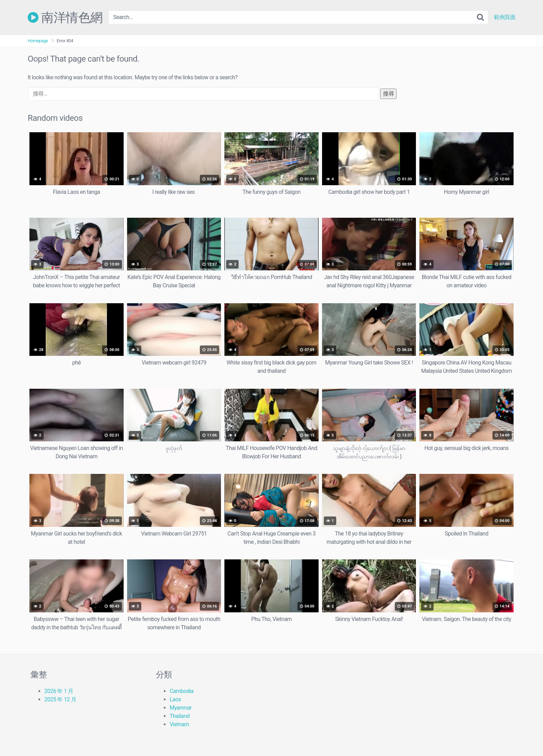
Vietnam (179, 724)
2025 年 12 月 (60, 699)
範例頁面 (505, 17)
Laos (175, 699)
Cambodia (182, 691)
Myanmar (181, 708)
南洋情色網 (65, 17)
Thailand (180, 716)
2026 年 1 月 (59, 691)
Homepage (38, 41)
